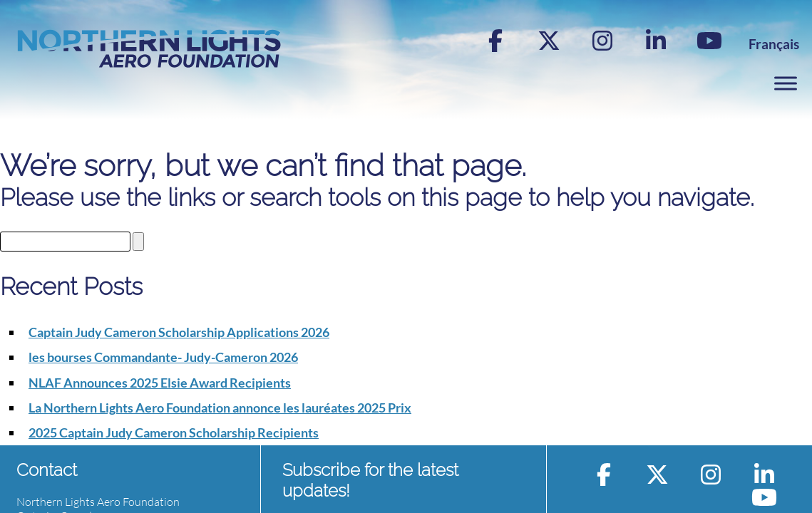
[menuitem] (774, 44)
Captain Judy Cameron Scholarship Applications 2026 (179, 332)
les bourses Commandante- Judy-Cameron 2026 (163, 357)
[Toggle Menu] (786, 83)
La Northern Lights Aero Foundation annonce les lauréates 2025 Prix (220, 408)
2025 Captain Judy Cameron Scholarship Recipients (174, 432)
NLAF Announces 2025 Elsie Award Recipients (160, 383)
